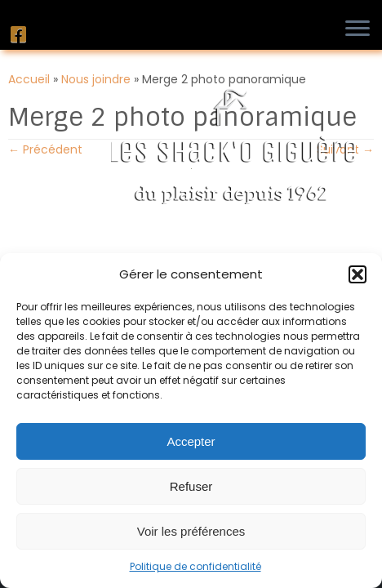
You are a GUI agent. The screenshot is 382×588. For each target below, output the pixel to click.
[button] (358, 274)
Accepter (191, 441)
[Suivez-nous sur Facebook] (21, 35)
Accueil (29, 79)
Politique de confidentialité (195, 566)
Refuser (191, 486)
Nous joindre (96, 79)
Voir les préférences (191, 531)
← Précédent (45, 149)
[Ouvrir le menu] (362, 29)
